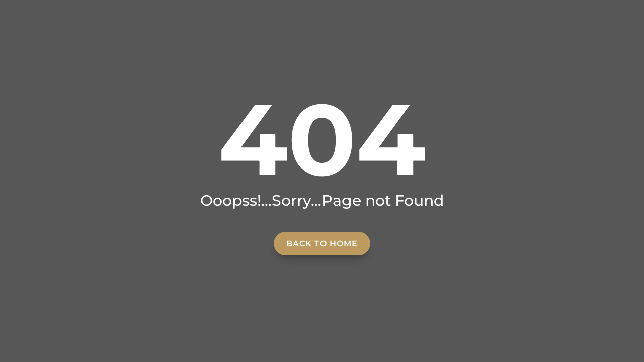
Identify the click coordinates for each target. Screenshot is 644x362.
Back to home (322, 244)
